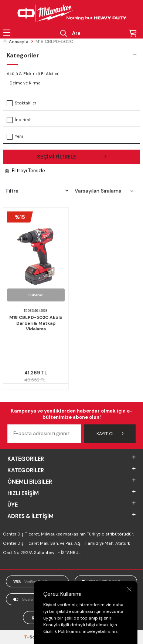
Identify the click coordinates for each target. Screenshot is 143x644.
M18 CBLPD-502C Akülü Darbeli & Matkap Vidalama (36, 323)
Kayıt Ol (110, 434)
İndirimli (19, 120)
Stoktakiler (21, 103)
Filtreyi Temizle (25, 171)
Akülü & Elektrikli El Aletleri (33, 74)
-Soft (32, 637)
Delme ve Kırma (25, 83)
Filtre (37, 191)
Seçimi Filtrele (71, 157)
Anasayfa (16, 41)
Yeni (15, 137)
